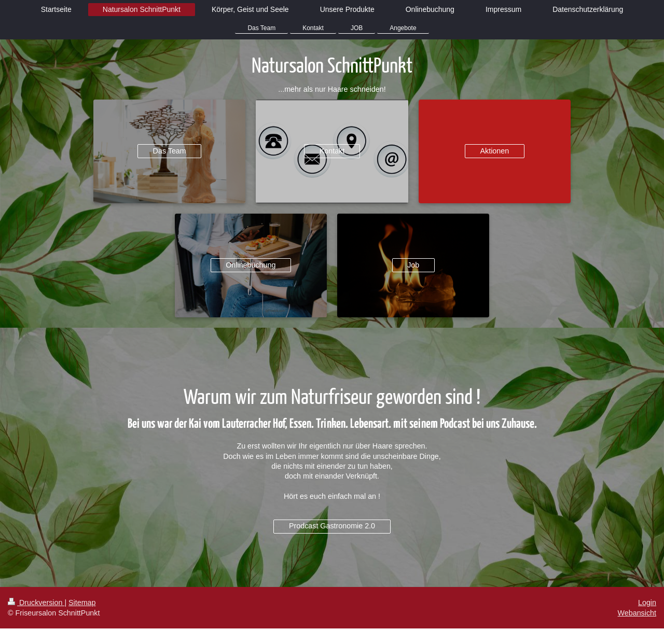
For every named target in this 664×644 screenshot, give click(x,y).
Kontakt (332, 151)
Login (647, 603)
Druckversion (36, 603)
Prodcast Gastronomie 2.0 (332, 526)
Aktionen (495, 151)
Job (413, 265)
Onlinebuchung (251, 265)
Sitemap (82, 603)
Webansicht (637, 613)
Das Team (170, 151)
